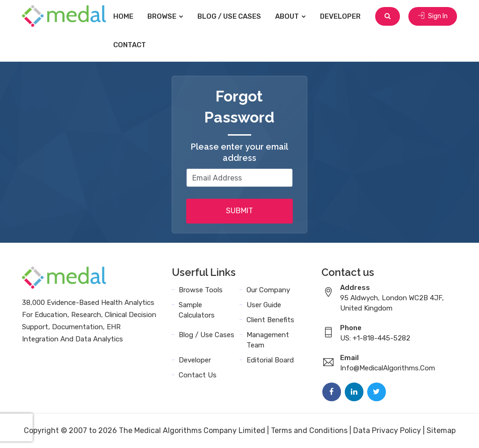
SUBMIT (239, 211)
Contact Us (198, 375)
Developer (340, 16)
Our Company (268, 290)
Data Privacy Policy (387, 430)
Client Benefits (270, 320)
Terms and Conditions (309, 430)
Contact (130, 45)
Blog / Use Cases (229, 16)
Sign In (433, 16)
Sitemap (441, 430)
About (290, 16)
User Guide (264, 305)
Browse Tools (201, 290)
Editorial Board (270, 360)
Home (123, 16)
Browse (165, 16)
